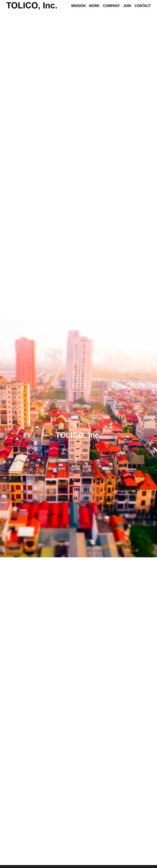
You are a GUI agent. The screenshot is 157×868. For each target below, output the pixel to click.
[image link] (32, 6)
